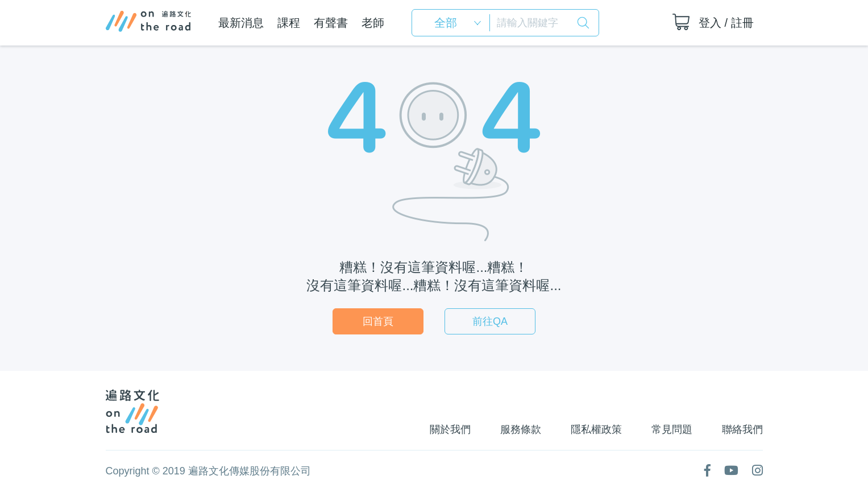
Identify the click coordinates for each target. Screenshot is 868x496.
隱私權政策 (596, 429)
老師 (373, 23)
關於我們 (450, 429)
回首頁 (378, 321)
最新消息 (241, 23)
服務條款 (521, 429)
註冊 (742, 23)
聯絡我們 (742, 429)
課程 (289, 23)
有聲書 (331, 23)
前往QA (490, 321)
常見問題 (672, 429)
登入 (710, 23)
